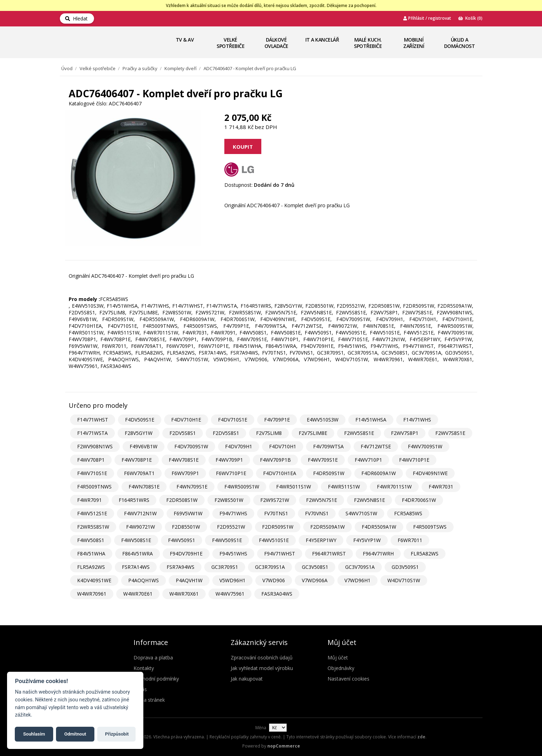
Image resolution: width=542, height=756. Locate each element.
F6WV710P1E (231, 473)
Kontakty (144, 668)
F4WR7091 (89, 500)
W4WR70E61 (138, 594)
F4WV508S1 (91, 540)
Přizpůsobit (117, 734)
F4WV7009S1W (425, 446)
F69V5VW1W (188, 513)
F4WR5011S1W (294, 487)
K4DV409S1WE (94, 580)
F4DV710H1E (186, 420)
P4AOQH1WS (144, 580)
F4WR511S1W (344, 487)
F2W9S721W (275, 500)
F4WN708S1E (144, 487)
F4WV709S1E (323, 460)
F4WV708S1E (184, 460)
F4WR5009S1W (242, 487)
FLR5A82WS (425, 554)
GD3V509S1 (405, 567)
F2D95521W (231, 527)
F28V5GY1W (139, 433)
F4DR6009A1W (379, 473)
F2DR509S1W (278, 527)
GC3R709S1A (270, 567)
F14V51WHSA (371, 420)
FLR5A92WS (91, 567)
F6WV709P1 (185, 473)
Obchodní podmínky (156, 679)
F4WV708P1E (137, 460)
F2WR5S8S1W (93, 527)
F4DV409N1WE (430, 473)
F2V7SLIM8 (269, 433)
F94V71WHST (280, 554)
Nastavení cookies (348, 679)
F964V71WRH (378, 554)
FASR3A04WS (277, 594)
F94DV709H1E (186, 554)
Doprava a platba (153, 657)
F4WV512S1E (92, 513)
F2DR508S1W (182, 500)
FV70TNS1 (276, 513)
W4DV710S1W (404, 580)
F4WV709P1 (229, 460)
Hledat (76, 19)
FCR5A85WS (408, 513)
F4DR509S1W (329, 473)
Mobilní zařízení (414, 43)
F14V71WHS (417, 420)
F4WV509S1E (227, 540)
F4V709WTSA (328, 446)
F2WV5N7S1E (322, 500)
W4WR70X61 (184, 594)
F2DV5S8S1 (183, 433)
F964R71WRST (329, 554)
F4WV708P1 (91, 460)
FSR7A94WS (180, 567)
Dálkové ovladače (276, 43)
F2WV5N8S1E (369, 500)
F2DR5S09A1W (328, 527)
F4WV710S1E (92, 473)
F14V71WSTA (92, 433)
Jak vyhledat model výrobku (262, 668)
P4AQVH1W (189, 580)
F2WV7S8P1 (405, 433)
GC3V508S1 (315, 567)
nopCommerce (284, 746)
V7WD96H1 (357, 580)
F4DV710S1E (233, 420)
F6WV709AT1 (139, 473)
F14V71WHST (93, 420)
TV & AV (185, 40)
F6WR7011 (410, 540)
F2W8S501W (229, 500)
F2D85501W (186, 527)
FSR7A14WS (136, 567)
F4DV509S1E (140, 420)
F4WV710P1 (368, 460)
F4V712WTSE (376, 446)
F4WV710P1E (414, 460)
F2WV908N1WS (95, 446)
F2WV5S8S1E (359, 433)
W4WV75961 (230, 594)
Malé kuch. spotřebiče (368, 43)
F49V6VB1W (144, 446)
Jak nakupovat (247, 679)
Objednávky (341, 668)
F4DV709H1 (239, 446)
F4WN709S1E (192, 487)
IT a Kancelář (322, 40)
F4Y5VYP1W (367, 540)
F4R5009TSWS (430, 527)
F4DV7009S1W (191, 446)
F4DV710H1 (283, 446)
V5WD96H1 (232, 580)
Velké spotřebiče (230, 43)
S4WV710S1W (361, 513)
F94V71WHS (233, 513)
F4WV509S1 (182, 540)
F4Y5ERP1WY (321, 540)
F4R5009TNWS (94, 487)
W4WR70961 (92, 594)
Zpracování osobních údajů (262, 657)
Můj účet (338, 657)
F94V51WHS (233, 554)
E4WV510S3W (323, 420)
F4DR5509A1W (379, 527)
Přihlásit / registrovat (427, 18)
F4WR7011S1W (394, 487)
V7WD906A (315, 580)
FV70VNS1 (317, 513)
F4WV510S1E (274, 540)
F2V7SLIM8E (313, 433)
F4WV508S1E (136, 540)
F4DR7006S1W (419, 500)
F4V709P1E (277, 420)
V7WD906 (274, 580)
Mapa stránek (149, 700)
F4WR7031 (441, 487)
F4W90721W (141, 527)
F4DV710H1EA (280, 473)
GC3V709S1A (360, 567)
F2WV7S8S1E (450, 433)
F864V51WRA (138, 554)
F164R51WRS (134, 500)
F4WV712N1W (140, 513)
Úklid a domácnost (460, 43)
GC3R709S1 (225, 567)
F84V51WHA (91, 554)
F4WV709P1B (275, 460)
